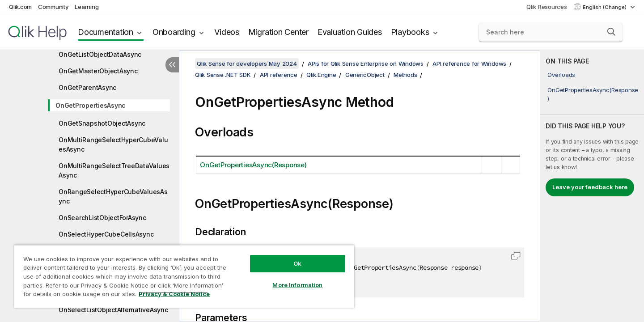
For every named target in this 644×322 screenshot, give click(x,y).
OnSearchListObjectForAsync (102, 218)
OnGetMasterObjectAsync (98, 71)
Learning (87, 7)
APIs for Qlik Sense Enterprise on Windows (366, 64)
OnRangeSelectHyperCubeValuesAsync (113, 196)
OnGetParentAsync (87, 87)
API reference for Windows (469, 64)
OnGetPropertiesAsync (91, 105)
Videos (227, 32)
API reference (279, 75)
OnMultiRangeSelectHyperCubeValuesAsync (113, 144)
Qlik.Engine (321, 75)
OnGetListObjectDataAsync (100, 54)
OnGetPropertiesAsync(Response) (593, 94)
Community (53, 7)
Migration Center (278, 32)
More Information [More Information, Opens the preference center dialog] (297, 285)
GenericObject (365, 75)
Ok (297, 263)
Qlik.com (20, 7)
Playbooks (410, 32)
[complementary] (592, 186)
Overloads (561, 75)
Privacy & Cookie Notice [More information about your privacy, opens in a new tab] (174, 294)
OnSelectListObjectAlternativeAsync (113, 310)
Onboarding (174, 32)
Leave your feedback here (590, 187)
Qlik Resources (547, 7)
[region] (184, 276)
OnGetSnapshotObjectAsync (102, 123)
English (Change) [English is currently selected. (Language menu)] (605, 7)
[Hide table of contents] (172, 65)
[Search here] (551, 32)
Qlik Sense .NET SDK (223, 75)
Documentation (106, 32)
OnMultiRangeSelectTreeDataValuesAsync (114, 170)
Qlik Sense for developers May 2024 (247, 64)
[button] (611, 32)
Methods (405, 75)
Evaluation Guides (350, 32)
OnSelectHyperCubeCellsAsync (106, 234)
